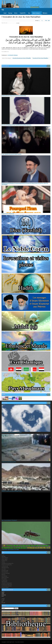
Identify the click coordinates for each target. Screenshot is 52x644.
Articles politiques (5, 558)
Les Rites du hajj (5, 566)
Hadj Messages (4, 582)
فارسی (3, 598)
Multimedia (45, 13)
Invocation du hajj (5, 570)
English (3, 592)
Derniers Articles (6, 66)
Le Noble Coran (4, 580)
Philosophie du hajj (5, 568)
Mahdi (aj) (3, 575)
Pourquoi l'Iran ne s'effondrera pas (8, 214)
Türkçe (3, 593)
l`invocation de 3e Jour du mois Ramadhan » (40, 58)
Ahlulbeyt (3, 562)
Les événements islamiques (13, 55)
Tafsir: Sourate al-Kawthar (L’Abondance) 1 (9, 520)
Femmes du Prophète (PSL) (7, 565)
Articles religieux (5, 559)
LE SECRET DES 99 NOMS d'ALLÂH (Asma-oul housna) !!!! (12, 433)
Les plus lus (5, 403)
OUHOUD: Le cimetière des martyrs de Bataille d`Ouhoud (12, 491)
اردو (2, 601)
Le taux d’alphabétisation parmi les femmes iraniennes (12, 154)
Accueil (5, 13)
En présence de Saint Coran (7, 585)
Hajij (3, 10)
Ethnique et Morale (5, 587)
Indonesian (4, 595)
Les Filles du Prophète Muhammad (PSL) (9, 462)
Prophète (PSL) (23, 13)
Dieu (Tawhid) (4, 579)
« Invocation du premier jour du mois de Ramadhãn (22, 58)
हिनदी (3, 596)
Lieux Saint (4, 569)
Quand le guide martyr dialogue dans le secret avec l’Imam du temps (14, 96)
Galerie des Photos (5, 577)
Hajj (29, 13)
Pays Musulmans (5, 572)
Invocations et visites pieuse (7, 583)
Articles (16, 13)
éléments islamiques (37, 13)
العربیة (3, 600)
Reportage (10, 13)
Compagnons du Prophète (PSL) (8, 563)
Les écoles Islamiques (6, 573)
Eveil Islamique (4, 576)
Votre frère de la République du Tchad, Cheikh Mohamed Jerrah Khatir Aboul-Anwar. (17, 125)
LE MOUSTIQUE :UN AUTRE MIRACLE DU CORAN (10, 550)
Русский (3, 603)
